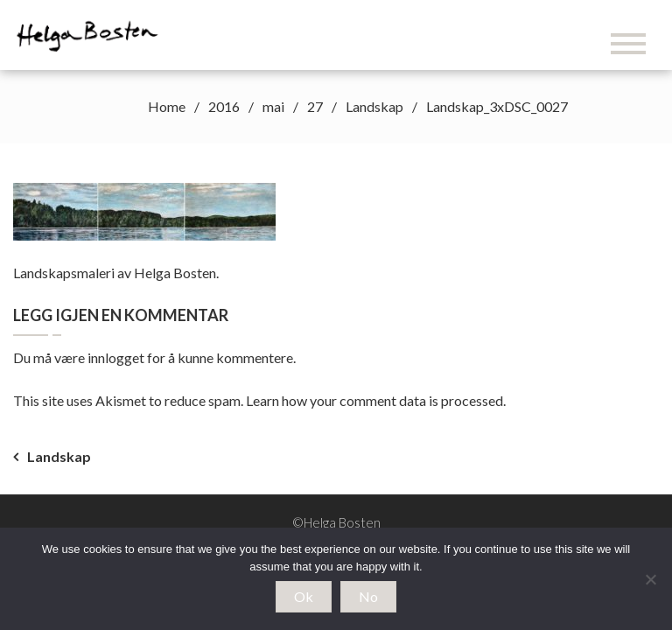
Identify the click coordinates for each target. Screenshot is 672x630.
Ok (304, 596)
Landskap (59, 456)
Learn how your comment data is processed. (376, 400)
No (368, 596)
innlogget (116, 357)
